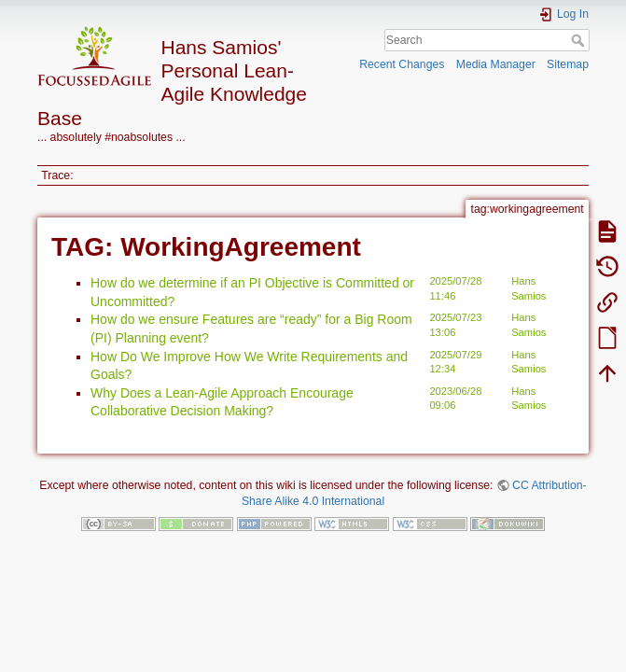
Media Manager (496, 64)
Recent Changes (402, 64)
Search (580, 40)
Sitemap (568, 64)
